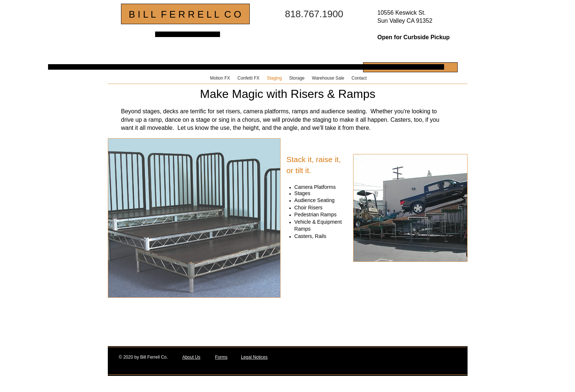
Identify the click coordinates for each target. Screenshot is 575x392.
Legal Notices (254, 357)
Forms (221, 357)
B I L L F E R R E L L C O (185, 14)
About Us (191, 357)
